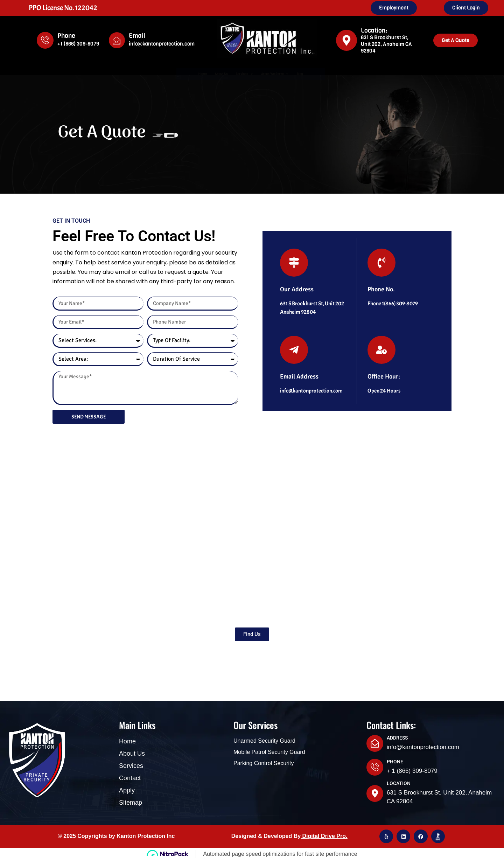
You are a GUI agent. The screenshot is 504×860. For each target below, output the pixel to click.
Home (160, 74)
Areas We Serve (296, 74)
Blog (343, 74)
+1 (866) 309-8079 (78, 44)
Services (239, 74)
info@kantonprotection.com (162, 44)
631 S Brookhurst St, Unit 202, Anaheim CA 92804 (386, 44)
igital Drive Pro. (327, 836)
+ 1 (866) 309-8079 (412, 771)
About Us (195, 74)
